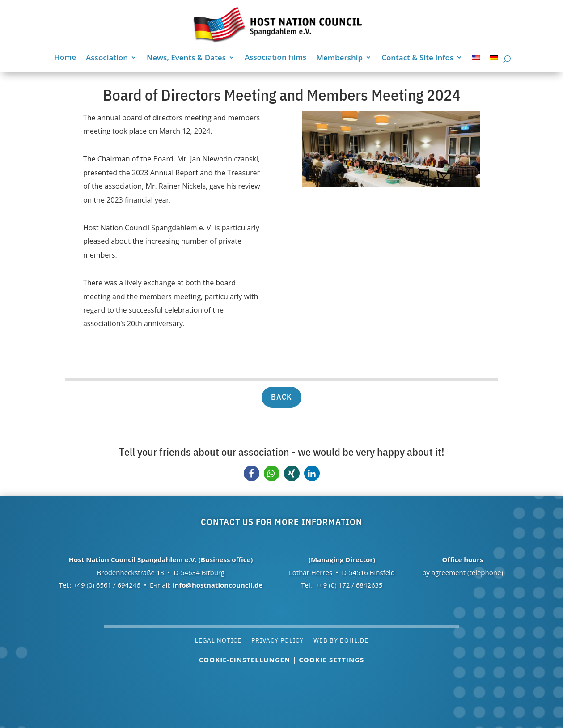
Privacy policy (277, 640)
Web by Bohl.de (341, 640)
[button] (252, 473)
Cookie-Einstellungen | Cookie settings (281, 660)
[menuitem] (476, 59)
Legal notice (218, 640)
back (281, 397)
